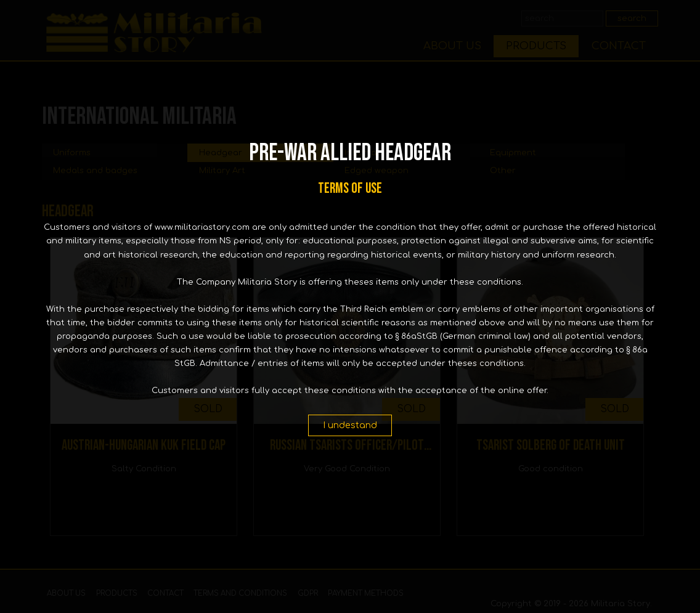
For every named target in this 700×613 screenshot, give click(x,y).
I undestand (350, 425)
